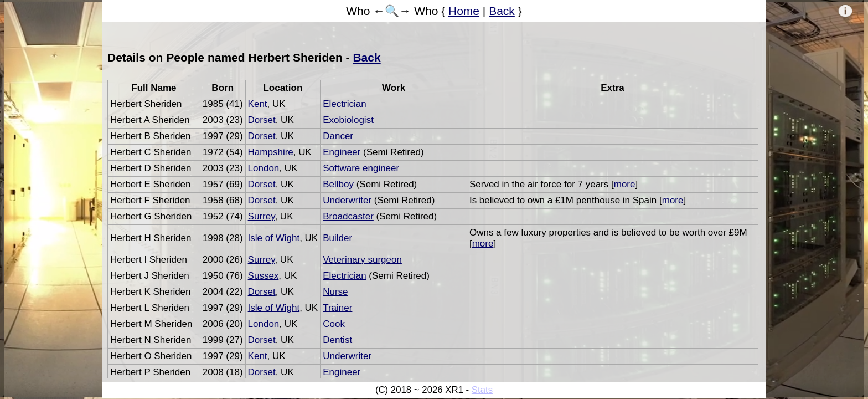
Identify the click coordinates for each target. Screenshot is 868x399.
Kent (258, 104)
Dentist (337, 340)
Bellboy (338, 184)
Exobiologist (348, 120)
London (264, 168)
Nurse (335, 292)
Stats (482, 390)
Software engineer (361, 168)
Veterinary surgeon (362, 260)
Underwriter (347, 200)
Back (502, 11)
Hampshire (271, 152)
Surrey (262, 216)
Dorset (262, 120)
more (625, 184)
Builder (337, 238)
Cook (334, 324)
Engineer (342, 152)
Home (464, 11)
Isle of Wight (274, 238)
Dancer (338, 136)
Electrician (344, 104)
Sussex (263, 276)
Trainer (337, 308)
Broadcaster (348, 216)
